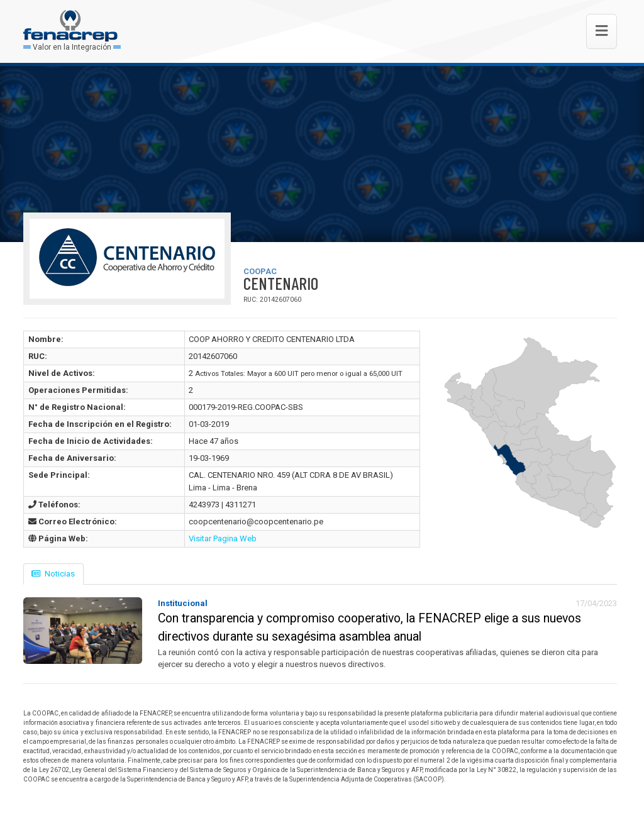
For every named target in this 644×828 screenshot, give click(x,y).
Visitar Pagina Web (223, 538)
